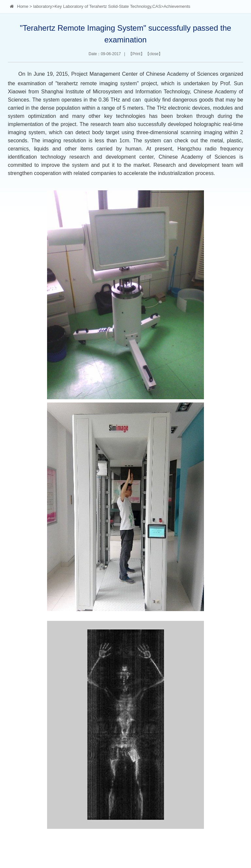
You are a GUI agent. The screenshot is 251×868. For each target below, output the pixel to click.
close (154, 54)
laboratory (43, 6)
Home (23, 6)
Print (136, 54)
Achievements (177, 6)
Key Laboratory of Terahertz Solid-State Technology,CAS (108, 6)
